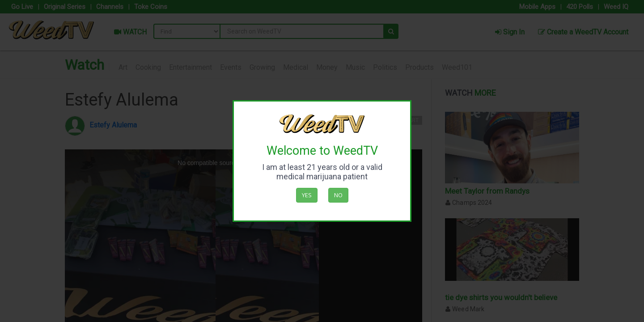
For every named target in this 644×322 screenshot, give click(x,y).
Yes (307, 195)
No (338, 195)
